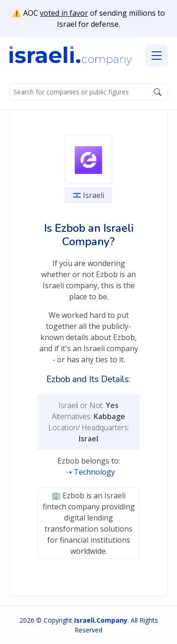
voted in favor (64, 13)
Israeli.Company (101, 620)
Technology (94, 472)
